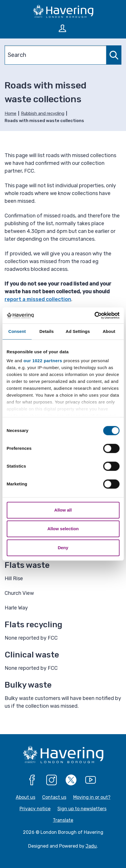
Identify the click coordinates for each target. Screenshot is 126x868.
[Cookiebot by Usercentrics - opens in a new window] (94, 315)
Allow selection (63, 529)
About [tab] (109, 331)
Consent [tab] (17, 331)
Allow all (63, 510)
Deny (63, 548)
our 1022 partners (43, 361)
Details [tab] (46, 331)
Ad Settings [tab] (78, 331)
